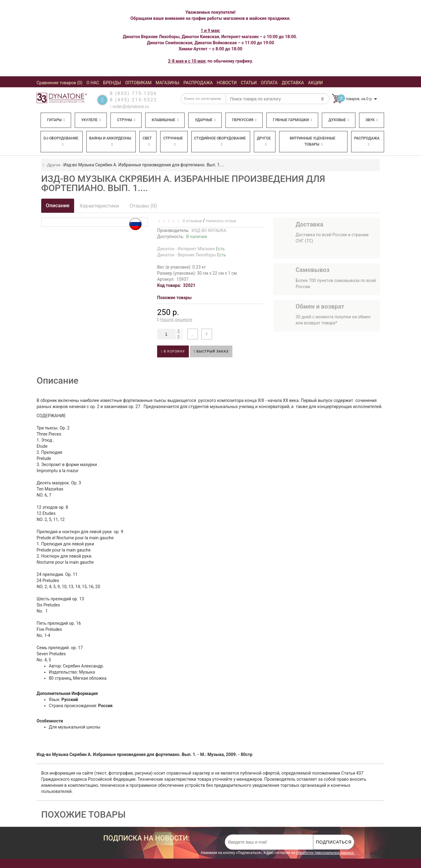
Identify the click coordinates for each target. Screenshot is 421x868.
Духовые (339, 120)
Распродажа (367, 141)
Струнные (173, 141)
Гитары (56, 120)
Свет (147, 141)
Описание (58, 205)
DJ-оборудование (61, 141)
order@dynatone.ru (129, 107)
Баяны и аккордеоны (110, 141)
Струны (126, 120)
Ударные (205, 120)
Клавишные (165, 120)
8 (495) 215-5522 (133, 100)
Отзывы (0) (143, 206)
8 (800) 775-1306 (133, 93)
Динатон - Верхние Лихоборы (192, 255)
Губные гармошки (293, 120)
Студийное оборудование (220, 141)
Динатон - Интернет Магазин (191, 249)
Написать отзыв (221, 221)
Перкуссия (244, 120)
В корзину (173, 351)
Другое (264, 141)
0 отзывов (191, 221)
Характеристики (99, 206)
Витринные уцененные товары (313, 141)
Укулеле (91, 120)
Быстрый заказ (211, 351)
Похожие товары (174, 298)
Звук (372, 120)
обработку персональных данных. (325, 853)
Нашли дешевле (176, 320)
